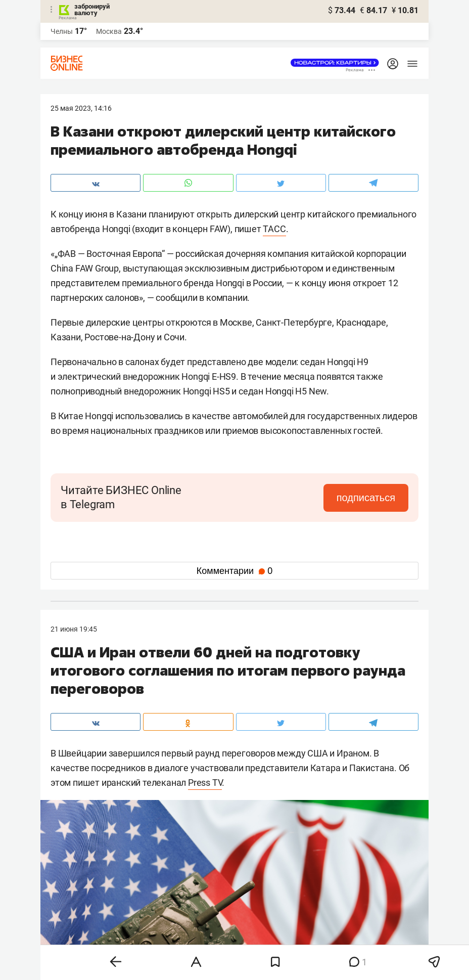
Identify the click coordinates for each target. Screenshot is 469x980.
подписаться (366, 498)
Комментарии (234, 571)
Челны (62, 31)
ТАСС (274, 229)
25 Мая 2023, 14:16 (81, 108)
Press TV (205, 783)
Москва (109, 31)
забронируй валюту (92, 10)
